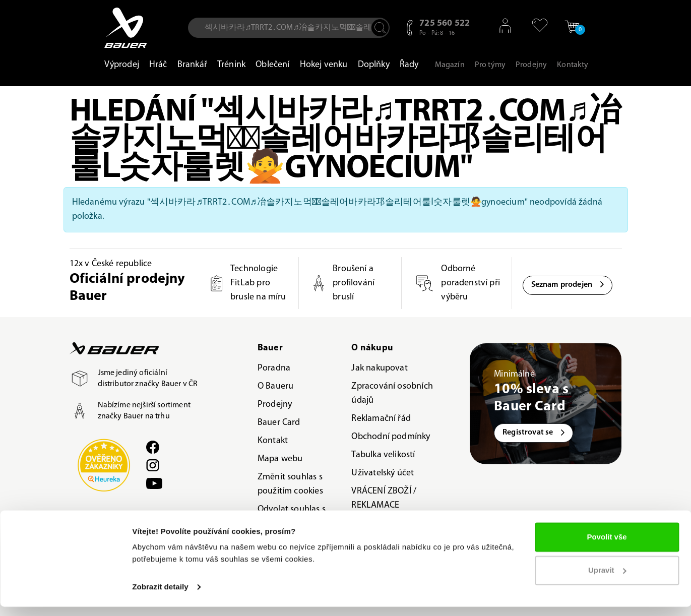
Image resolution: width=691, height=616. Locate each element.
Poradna (274, 368)
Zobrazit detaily (160, 596)
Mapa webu (280, 459)
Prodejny (275, 405)
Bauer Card (279, 423)
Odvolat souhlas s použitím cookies (292, 516)
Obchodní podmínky (391, 437)
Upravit (607, 579)
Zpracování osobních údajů (392, 393)
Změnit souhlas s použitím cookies (290, 484)
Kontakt (273, 441)
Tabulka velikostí (383, 455)
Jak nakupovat (379, 368)
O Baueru (275, 386)
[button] (536, 25)
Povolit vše (607, 546)
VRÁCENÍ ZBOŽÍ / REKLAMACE (384, 498)
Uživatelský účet (383, 473)
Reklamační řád (381, 419)
